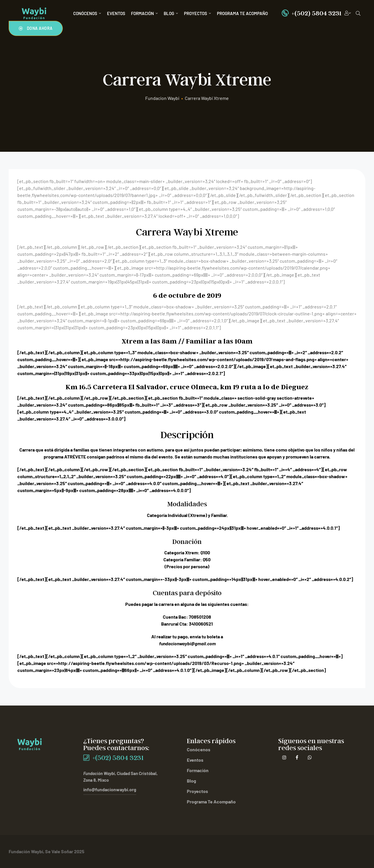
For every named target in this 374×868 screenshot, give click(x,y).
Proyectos (198, 13)
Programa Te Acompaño (242, 13)
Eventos (116, 13)
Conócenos (87, 13)
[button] (36, 28)
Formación (144, 13)
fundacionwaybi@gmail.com (187, 643)
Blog (171, 13)
